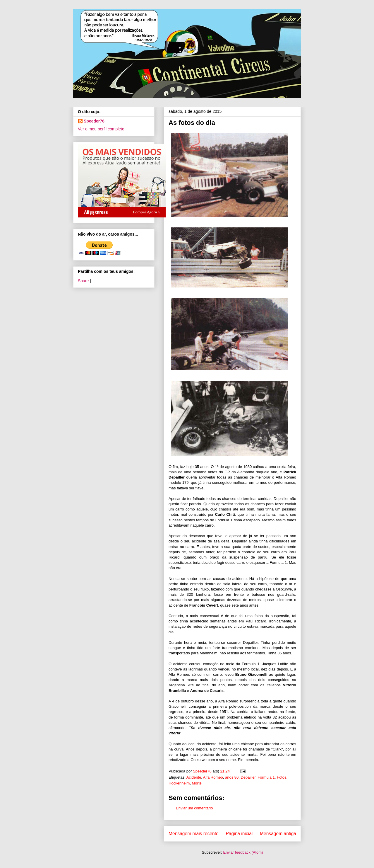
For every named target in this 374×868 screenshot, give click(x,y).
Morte (197, 783)
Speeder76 (94, 121)
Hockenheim (179, 783)
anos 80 (232, 777)
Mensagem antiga (278, 834)
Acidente (194, 777)
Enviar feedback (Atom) (243, 852)
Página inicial (239, 834)
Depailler (248, 777)
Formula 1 (266, 777)
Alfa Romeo (213, 777)
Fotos (282, 777)
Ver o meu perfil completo (101, 129)
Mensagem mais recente (194, 834)
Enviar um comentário (194, 808)
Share (83, 281)
